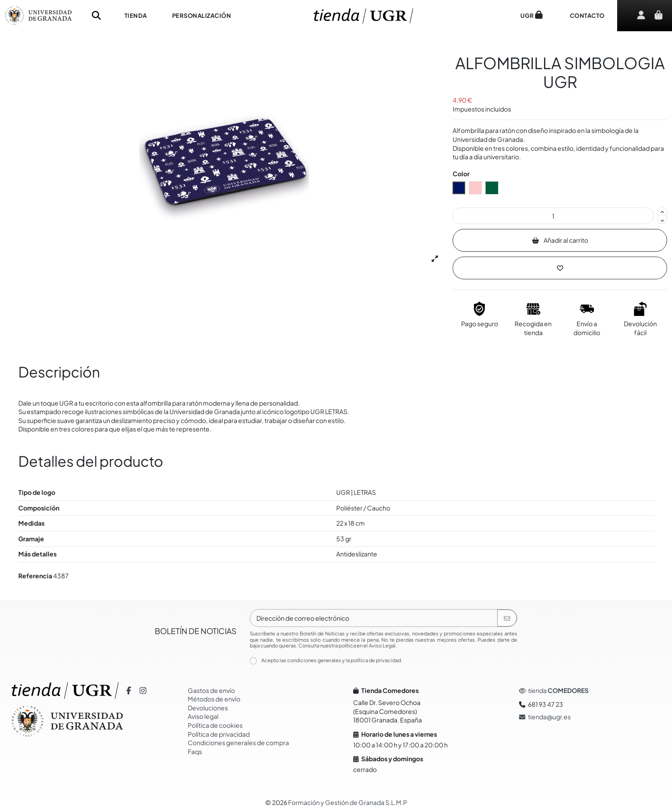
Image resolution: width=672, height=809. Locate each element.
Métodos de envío (214, 699)
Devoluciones (208, 708)
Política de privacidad (219, 734)
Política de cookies (215, 725)
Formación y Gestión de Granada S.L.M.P (348, 802)
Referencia (35, 576)
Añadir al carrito (560, 240)
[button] (136, 16)
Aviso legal (203, 716)
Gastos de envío (211, 690)
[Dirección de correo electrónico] (374, 618)
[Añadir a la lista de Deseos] (560, 268)
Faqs (195, 751)
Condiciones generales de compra (238, 743)
